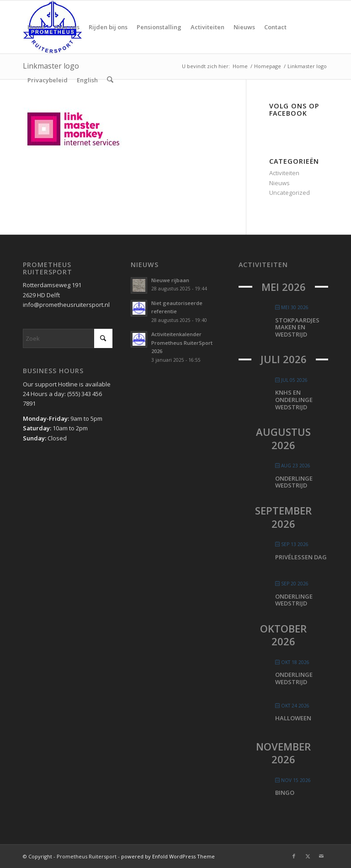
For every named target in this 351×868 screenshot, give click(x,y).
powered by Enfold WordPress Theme (168, 856)
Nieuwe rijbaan (170, 280)
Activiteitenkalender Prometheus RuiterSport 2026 (182, 343)
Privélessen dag (301, 557)
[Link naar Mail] (321, 856)
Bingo (285, 793)
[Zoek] (110, 80)
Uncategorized (290, 193)
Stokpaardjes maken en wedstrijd (297, 327)
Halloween (293, 718)
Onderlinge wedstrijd (294, 482)
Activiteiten (284, 173)
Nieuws (279, 183)
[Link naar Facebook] (294, 856)
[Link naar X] (308, 856)
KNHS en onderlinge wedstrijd (294, 399)
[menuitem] (36, 27)
